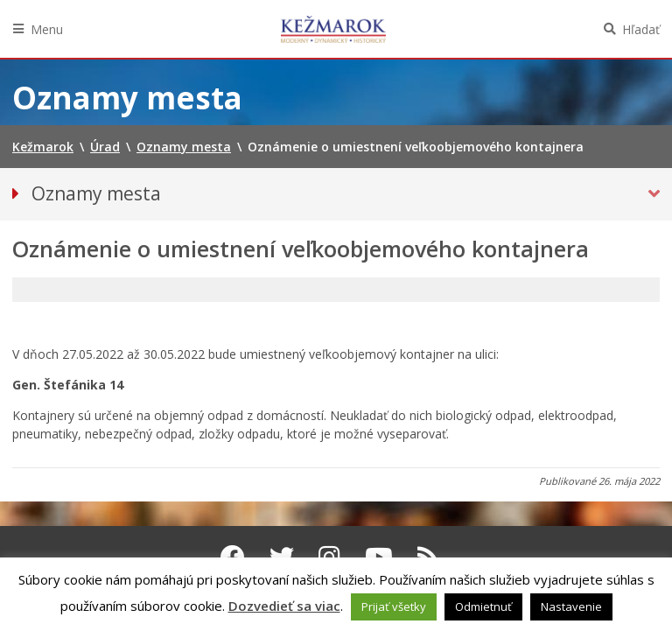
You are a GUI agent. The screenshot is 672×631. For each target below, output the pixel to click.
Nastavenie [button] (571, 606)
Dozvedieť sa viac (284, 606)
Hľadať (641, 29)
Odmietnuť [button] (483, 606)
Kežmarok (333, 29)
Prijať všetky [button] (394, 606)
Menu (47, 29)
